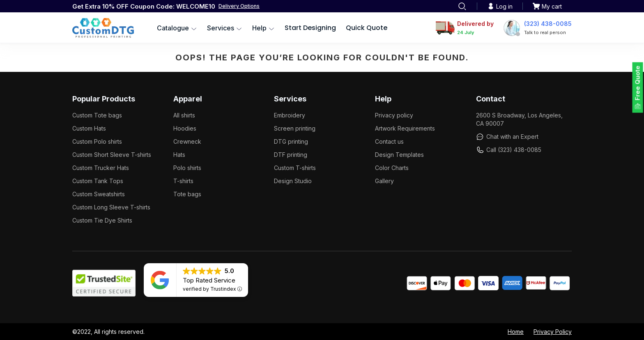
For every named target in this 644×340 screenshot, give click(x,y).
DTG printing (291, 141)
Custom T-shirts (295, 168)
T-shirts (183, 181)
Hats (179, 155)
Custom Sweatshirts (99, 194)
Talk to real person (545, 32)
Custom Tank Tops (98, 181)
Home (516, 332)
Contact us (389, 141)
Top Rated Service (209, 280)
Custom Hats (89, 128)
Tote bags (187, 194)
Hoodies (185, 128)
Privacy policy (394, 115)
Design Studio (293, 181)
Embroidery (290, 115)
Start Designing (310, 28)
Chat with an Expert (507, 137)
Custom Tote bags (97, 115)
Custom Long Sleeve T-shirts (111, 207)
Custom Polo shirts (97, 141)
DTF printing (291, 155)
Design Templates (399, 155)
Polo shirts (187, 168)
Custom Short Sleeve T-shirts (112, 155)
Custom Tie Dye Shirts (102, 220)
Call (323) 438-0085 (509, 150)
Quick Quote (367, 28)
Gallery (384, 181)
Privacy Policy (553, 332)
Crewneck (187, 141)
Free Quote (638, 83)
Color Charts (392, 168)
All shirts (184, 115)
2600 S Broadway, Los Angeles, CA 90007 (519, 119)
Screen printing (295, 128)
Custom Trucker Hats (101, 168)
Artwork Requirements (405, 128)
